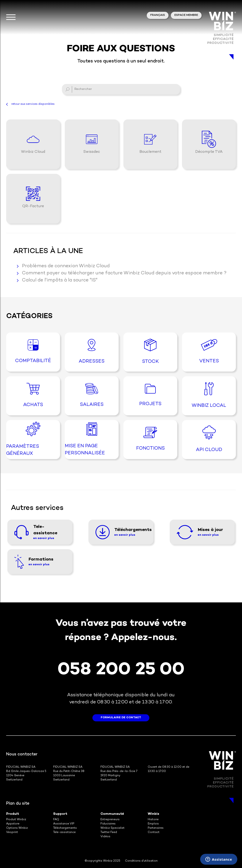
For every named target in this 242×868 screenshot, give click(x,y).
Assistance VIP (64, 824)
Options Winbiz (17, 828)
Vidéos (105, 837)
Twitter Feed (109, 832)
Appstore (13, 824)
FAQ (56, 820)
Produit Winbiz (16, 820)
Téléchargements (65, 828)
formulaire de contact (121, 718)
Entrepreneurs (110, 820)
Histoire (153, 820)
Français (158, 15)
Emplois (153, 824)
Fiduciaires (108, 824)
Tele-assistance (64, 832)
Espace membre (186, 15)
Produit (13, 814)
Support (60, 814)
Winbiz (153, 814)
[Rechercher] (121, 89)
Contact (154, 832)
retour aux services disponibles (33, 104)
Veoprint (12, 832)
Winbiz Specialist (112, 828)
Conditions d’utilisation (141, 861)
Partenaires (156, 828)
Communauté (112, 814)
